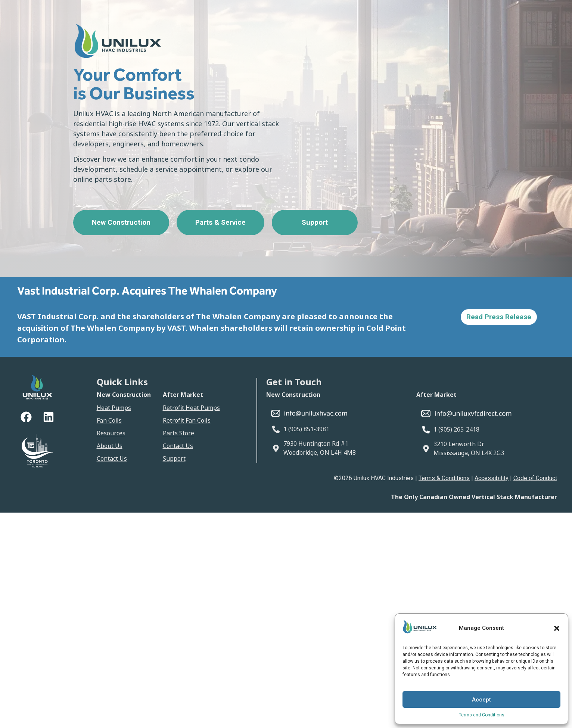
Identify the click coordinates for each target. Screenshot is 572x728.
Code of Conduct (535, 478)
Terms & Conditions (444, 478)
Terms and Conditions (482, 715)
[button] (557, 628)
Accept (481, 700)
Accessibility (492, 478)
